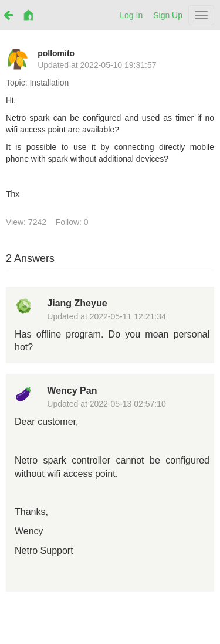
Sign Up (168, 15)
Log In (131, 15)
